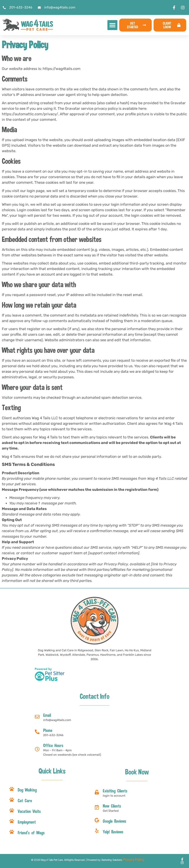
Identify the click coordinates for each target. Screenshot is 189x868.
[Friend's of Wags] (12, 832)
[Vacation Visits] (12, 810)
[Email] (37, 717)
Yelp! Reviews (113, 832)
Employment (27, 822)
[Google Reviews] (97, 820)
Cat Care (25, 800)
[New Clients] (97, 807)
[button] (112, 25)
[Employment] (12, 821)
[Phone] (37, 732)
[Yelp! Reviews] (97, 831)
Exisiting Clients (115, 791)
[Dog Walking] (12, 789)
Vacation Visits (29, 811)
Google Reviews (115, 821)
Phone (48, 730)
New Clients (112, 806)
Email (47, 715)
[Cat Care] (12, 800)
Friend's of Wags (31, 833)
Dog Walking (27, 790)
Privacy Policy (134, 860)
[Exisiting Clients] (97, 792)
